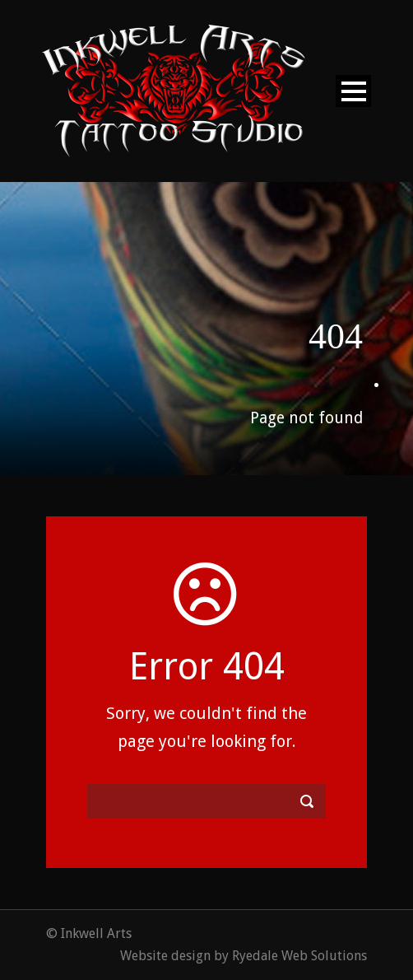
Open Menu (353, 91)
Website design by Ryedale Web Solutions (244, 956)
